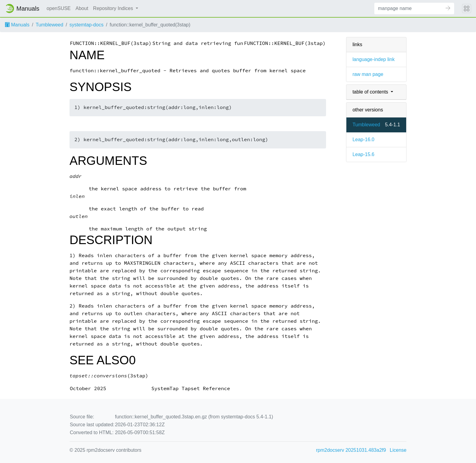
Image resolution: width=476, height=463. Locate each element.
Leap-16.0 (363, 140)
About (82, 8)
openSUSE (59, 8)
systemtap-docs (87, 25)
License (398, 450)
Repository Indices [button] (114, 8)
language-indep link (374, 59)
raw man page (368, 74)
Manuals (17, 25)
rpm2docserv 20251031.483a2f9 (351, 450)
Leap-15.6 (363, 154)
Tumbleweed (49, 25)
